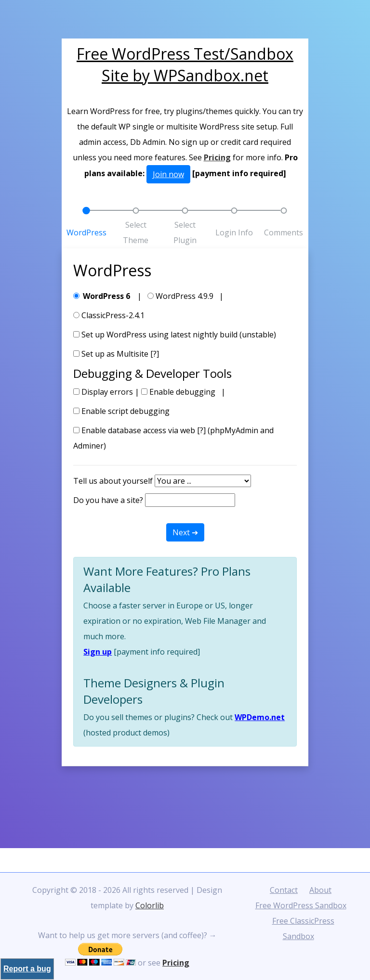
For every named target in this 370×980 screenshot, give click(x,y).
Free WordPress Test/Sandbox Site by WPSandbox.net (185, 64)
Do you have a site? (108, 500)
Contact (284, 890)
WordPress (86, 232)
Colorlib (150, 905)
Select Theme (136, 232)
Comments (284, 232)
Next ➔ (185, 532)
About (320, 890)
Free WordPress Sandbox (301, 905)
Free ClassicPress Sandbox (303, 928)
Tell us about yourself (113, 481)
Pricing (217, 157)
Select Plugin (185, 232)
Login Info (234, 232)
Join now (168, 174)
